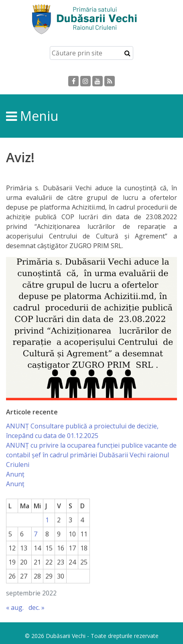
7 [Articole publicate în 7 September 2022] (36, 534)
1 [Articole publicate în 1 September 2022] (47, 520)
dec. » (37, 607)
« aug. (15, 607)
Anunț (15, 474)
